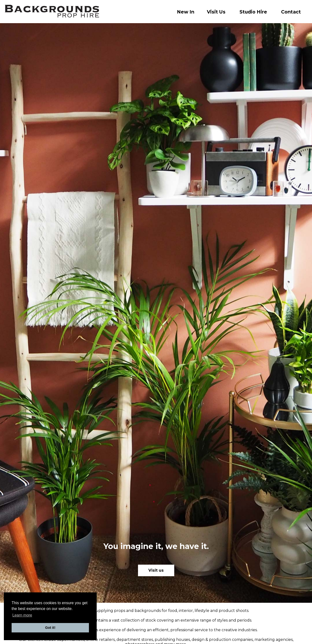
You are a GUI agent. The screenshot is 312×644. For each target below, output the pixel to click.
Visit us (156, 570)
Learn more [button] (22, 615)
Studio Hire (253, 12)
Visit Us (216, 12)
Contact (291, 12)
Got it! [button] (50, 628)
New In (186, 12)
